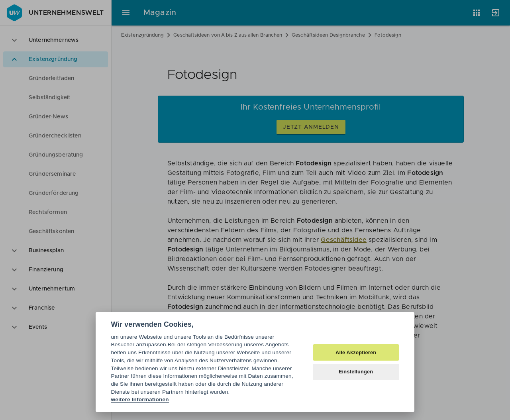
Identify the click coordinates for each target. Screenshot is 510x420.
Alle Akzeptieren (356, 352)
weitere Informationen (140, 399)
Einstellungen (356, 372)
